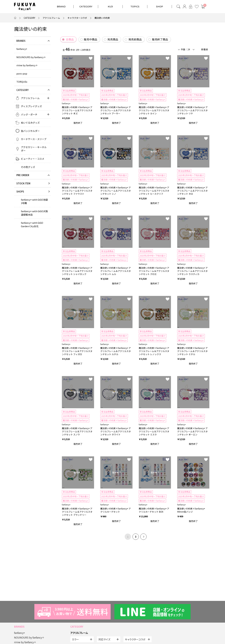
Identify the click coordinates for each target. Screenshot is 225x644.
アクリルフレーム (51, 18)
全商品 (70, 39)
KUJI (110, 7)
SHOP (160, 7)
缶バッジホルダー (30, 131)
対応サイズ (104, 639)
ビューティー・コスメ (33, 159)
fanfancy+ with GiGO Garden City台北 (32, 224)
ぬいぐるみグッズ (30, 123)
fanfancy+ (22, 49)
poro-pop (22, 74)
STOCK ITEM (23, 183)
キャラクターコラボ (77, 18)
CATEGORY (86, 7)
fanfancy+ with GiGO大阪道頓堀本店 (34, 213)
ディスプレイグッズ (31, 106)
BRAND (61, 7)
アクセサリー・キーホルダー (34, 149)
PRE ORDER (23, 175)
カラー (75, 639)
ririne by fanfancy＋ (27, 65)
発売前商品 (135, 39)
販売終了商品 (160, 39)
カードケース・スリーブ (34, 139)
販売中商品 (91, 39)
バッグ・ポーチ (29, 114)
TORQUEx (22, 82)
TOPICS (135, 7)
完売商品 (113, 39)
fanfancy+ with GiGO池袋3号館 (34, 201)
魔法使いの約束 (102, 18)
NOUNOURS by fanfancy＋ (31, 57)
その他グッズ (28, 167)
